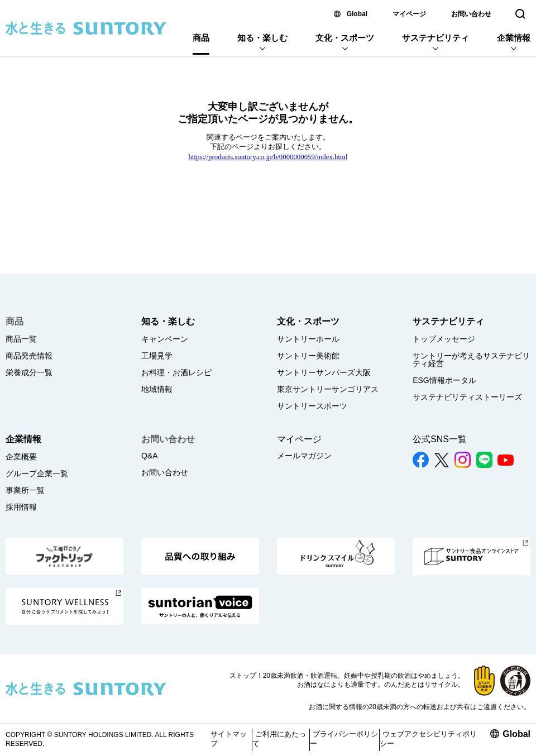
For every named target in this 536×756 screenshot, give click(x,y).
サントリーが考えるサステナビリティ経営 (471, 360)
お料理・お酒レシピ (176, 372)
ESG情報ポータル (444, 380)
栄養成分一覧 (29, 372)
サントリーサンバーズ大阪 (324, 372)
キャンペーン (165, 339)
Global (357, 14)
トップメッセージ (444, 339)
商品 (201, 38)
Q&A (150, 456)
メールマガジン (304, 456)
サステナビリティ (435, 38)
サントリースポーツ (312, 406)
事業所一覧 (25, 490)
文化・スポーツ (345, 38)
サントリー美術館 (308, 356)
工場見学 (157, 356)
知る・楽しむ (262, 38)
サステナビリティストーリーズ (467, 397)
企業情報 (514, 38)
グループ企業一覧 (37, 473)
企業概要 (21, 457)
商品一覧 (21, 339)
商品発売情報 (29, 356)
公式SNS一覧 (440, 439)
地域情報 (157, 389)
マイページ (409, 14)
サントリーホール (308, 339)
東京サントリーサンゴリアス (328, 389)
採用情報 (21, 507)
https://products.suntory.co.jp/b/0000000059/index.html (268, 157)
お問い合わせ (471, 14)
